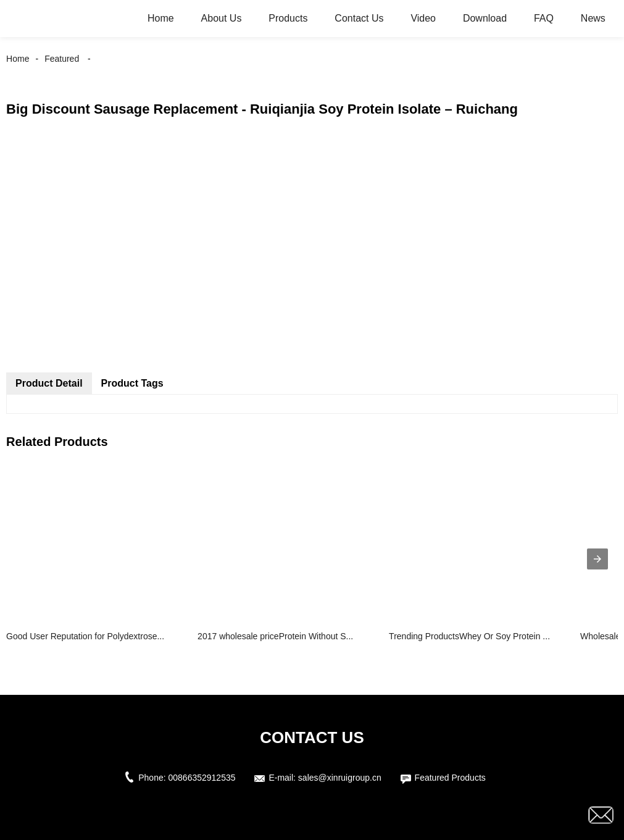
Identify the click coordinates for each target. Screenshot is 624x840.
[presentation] (597, 559)
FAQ (544, 18)
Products (288, 18)
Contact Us (359, 18)
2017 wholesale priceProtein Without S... (275, 636)
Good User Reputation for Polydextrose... (85, 636)
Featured (62, 59)
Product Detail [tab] (49, 383)
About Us (222, 18)
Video (423, 18)
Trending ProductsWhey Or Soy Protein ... (469, 636)
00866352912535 (202, 778)
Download (485, 18)
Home (161, 18)
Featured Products (450, 778)
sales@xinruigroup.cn (340, 778)
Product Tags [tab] (132, 383)
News (593, 18)
